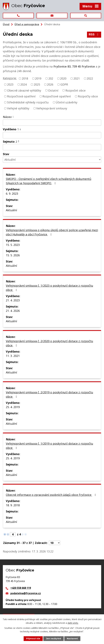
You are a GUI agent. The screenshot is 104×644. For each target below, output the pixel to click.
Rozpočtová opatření (21, 96)
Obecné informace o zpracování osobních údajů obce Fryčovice (52, 495)
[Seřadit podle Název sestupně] (13, 117)
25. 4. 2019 (13, 407)
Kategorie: (10, 78)
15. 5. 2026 (13, 255)
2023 (10, 84)
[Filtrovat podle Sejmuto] (52, 147)
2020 (63, 78)
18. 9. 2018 (13, 505)
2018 (25, 78)
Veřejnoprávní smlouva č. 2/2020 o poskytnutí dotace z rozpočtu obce (49, 343)
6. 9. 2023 (12, 194)
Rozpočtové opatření (57, 96)
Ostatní (53, 90)
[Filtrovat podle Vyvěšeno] (52, 135)
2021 (77, 78)
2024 (23, 84)
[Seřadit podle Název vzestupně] (13, 116)
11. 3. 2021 (13, 356)
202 (51, 78)
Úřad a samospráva (27, 24)
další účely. (73, 623)
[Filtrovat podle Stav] (52, 160)
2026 (50, 84)
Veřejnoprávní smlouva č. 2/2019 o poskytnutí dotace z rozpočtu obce (49, 394)
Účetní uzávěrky (66, 102)
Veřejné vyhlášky (18, 108)
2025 (37, 84)
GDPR (64, 84)
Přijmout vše (33, 639)
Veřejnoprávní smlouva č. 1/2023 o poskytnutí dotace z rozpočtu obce (49, 288)
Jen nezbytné (54, 639)
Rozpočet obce (75, 90)
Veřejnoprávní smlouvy (52, 108)
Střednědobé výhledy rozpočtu (28, 102)
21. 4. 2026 (13, 311)
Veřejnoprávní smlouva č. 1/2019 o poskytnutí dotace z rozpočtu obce (49, 446)
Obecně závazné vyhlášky (24, 90)
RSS (94, 34)
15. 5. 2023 (13, 245)
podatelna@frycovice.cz (26, 593)
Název (7, 117)
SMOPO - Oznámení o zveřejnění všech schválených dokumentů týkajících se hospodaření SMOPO (49, 181)
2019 (38, 78)
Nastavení (72, 639)
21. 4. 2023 (13, 300)
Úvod (6, 24)
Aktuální (11, 210)
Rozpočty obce (88, 96)
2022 (90, 78)
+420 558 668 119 (21, 588)
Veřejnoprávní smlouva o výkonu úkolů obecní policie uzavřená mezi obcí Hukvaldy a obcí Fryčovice (52, 232)
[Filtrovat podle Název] (52, 123)
